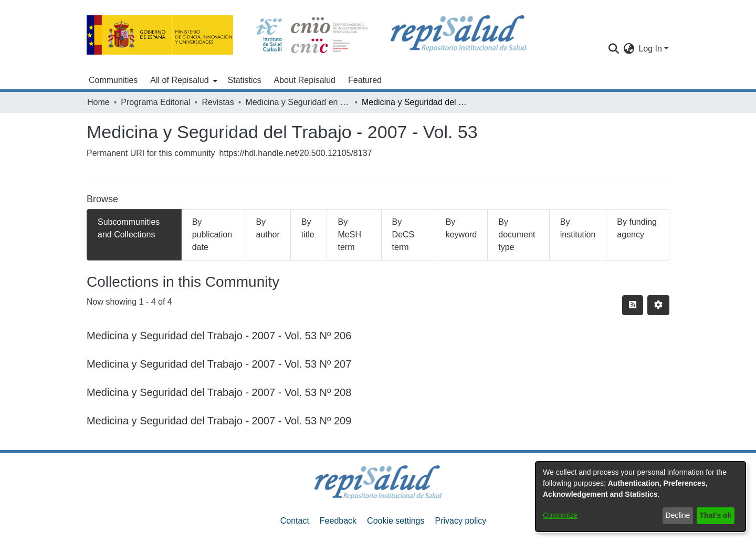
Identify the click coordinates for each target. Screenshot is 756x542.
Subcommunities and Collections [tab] (129, 228)
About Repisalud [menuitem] (305, 80)
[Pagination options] (658, 305)
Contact (295, 521)
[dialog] (640, 497)
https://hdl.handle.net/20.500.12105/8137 (296, 153)
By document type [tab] (517, 234)
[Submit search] (613, 49)
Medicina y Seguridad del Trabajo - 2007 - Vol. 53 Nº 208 (219, 392)
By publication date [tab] (212, 234)
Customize (560, 515)
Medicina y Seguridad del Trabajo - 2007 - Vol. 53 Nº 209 (219, 421)
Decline (678, 515)
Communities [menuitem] (113, 80)
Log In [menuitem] (650, 49)
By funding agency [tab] (637, 228)
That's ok (716, 515)
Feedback (338, 521)
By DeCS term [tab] (403, 234)
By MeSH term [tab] (349, 234)
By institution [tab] (578, 228)
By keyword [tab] (461, 228)
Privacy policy (460, 521)
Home (98, 102)
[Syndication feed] (633, 305)
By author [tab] (267, 228)
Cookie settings (396, 521)
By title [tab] (308, 228)
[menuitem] (182, 80)
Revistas (218, 102)
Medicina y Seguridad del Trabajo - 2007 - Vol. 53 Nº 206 (219, 336)
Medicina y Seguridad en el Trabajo (298, 102)
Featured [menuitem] (365, 80)
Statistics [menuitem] (245, 80)
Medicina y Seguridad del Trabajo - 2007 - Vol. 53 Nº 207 (219, 364)
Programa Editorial (156, 102)
